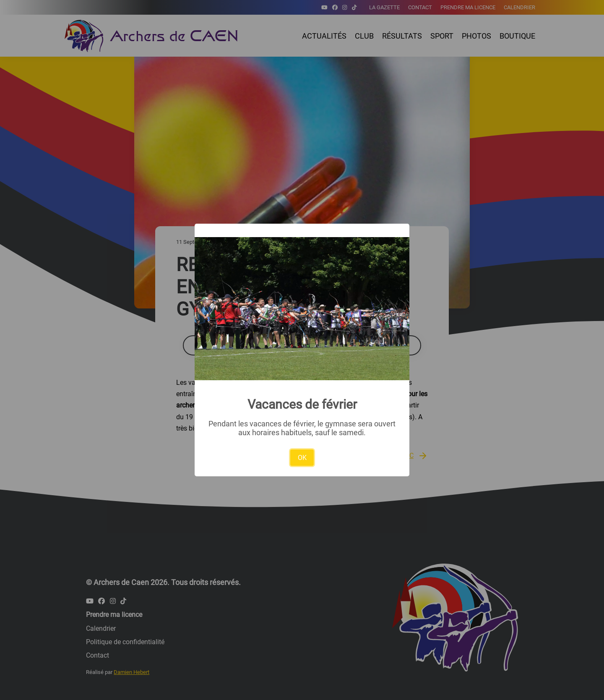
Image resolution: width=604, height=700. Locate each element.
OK (302, 458)
